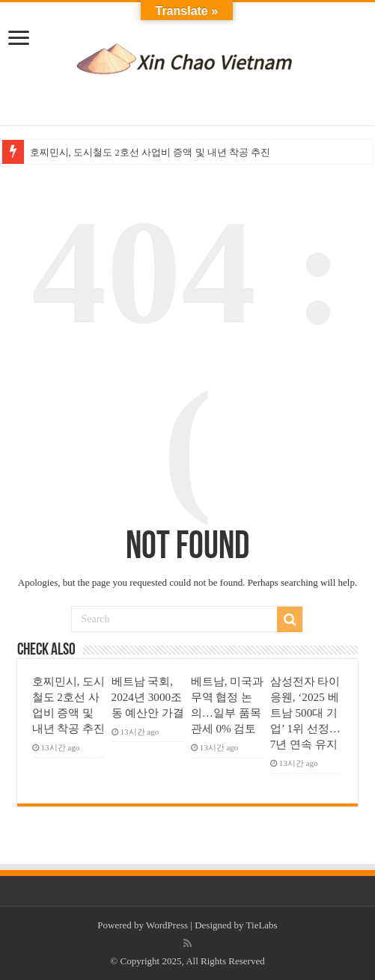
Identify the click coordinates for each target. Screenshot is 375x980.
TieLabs (262, 925)
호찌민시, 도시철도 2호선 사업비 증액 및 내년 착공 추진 (150, 152)
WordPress (167, 925)
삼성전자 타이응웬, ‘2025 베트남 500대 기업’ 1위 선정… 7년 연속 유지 (305, 713)
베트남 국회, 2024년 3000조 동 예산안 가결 (148, 697)
